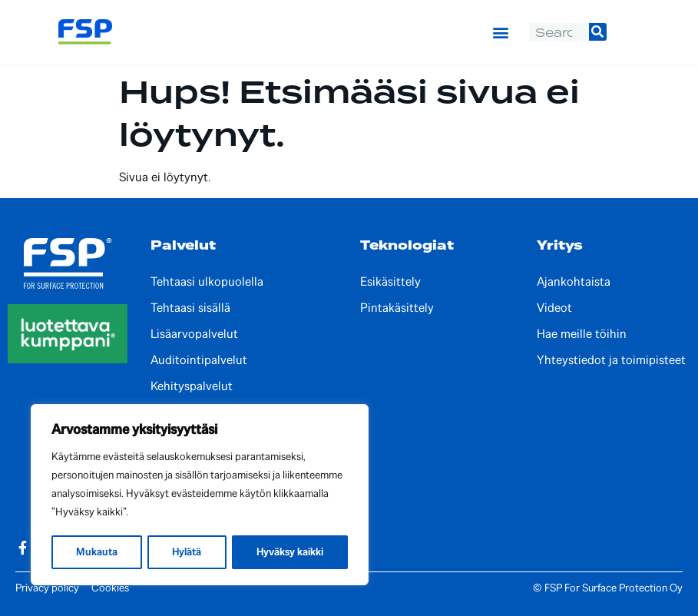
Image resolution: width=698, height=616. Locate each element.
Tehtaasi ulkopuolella (207, 282)
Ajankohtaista (574, 282)
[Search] (598, 32)
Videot (554, 308)
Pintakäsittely (397, 308)
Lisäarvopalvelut (194, 334)
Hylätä (186, 552)
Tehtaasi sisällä (190, 308)
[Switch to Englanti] (636, 32)
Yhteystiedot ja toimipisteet (611, 360)
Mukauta (96, 552)
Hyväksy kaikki (290, 552)
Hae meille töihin (582, 334)
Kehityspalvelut (192, 386)
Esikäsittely (390, 282)
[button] (501, 33)
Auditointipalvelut (199, 360)
